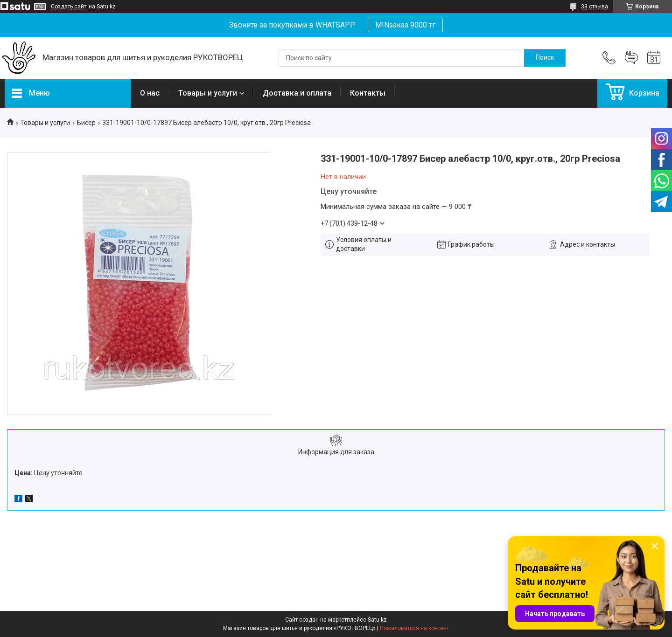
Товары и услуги (208, 93)
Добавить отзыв (631, 58)
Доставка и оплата (297, 93)
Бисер (86, 123)
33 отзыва (595, 7)
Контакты (368, 93)
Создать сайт (69, 7)
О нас (150, 93)
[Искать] (545, 58)
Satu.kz (377, 620)
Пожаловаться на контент (414, 628)
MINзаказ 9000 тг (405, 25)
